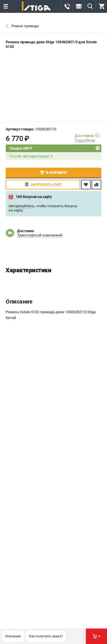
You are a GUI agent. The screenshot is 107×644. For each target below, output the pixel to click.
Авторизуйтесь (21, 206)
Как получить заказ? (46, 636)
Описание (13, 636)
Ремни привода (25, 26)
